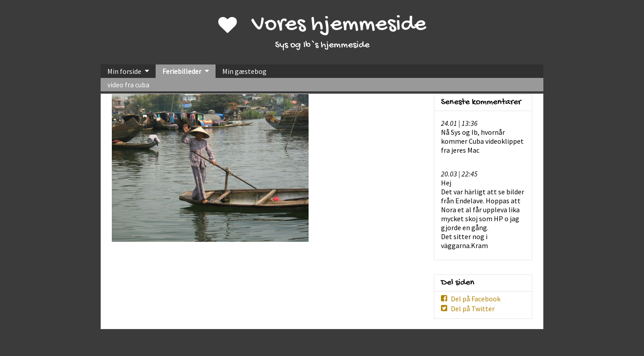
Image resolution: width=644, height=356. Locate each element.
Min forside (124, 71)
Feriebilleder (182, 71)
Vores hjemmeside (339, 25)
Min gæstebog (244, 71)
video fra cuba (128, 85)
